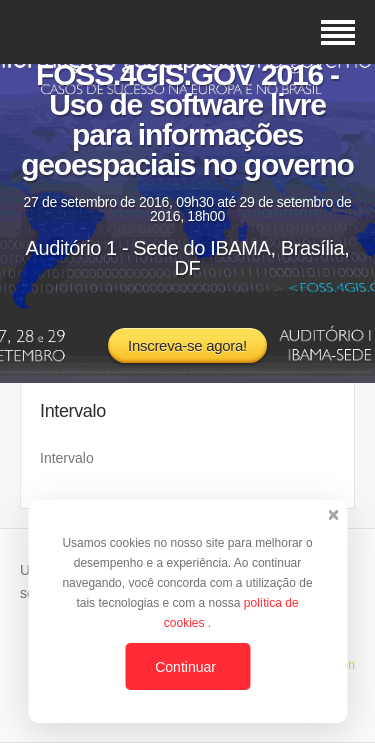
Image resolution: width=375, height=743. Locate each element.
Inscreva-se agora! (187, 345)
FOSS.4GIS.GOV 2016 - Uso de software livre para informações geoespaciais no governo (187, 119)
